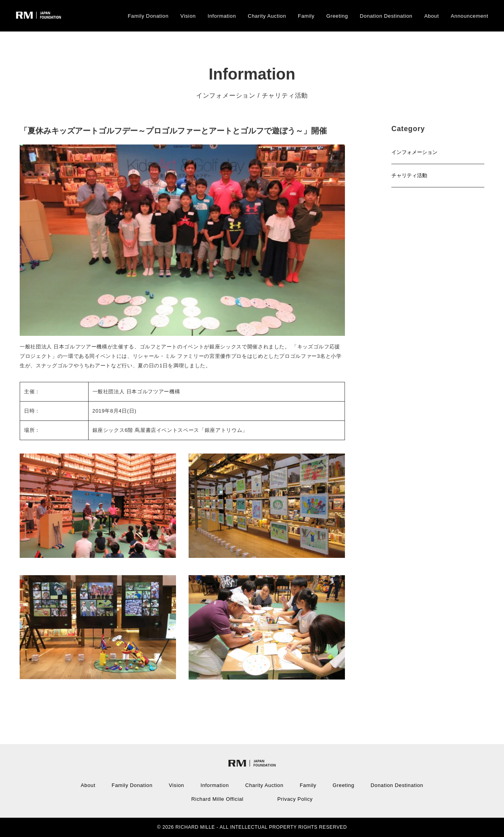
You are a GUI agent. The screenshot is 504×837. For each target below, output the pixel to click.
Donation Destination (386, 16)
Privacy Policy (295, 799)
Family (306, 16)
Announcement (470, 16)
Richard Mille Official (218, 799)
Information (222, 16)
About (432, 16)
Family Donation (148, 16)
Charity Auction (267, 16)
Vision (188, 16)
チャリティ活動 (409, 175)
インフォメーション (414, 152)
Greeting (337, 16)
